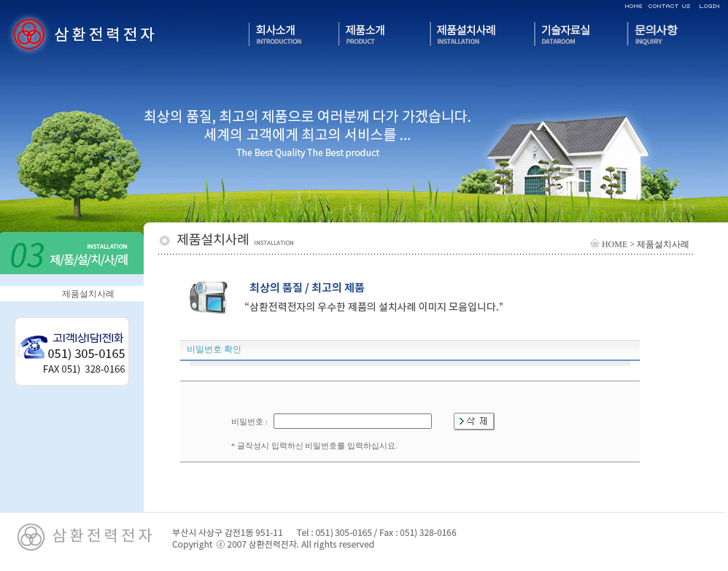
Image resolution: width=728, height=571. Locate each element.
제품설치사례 (88, 294)
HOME (609, 244)
